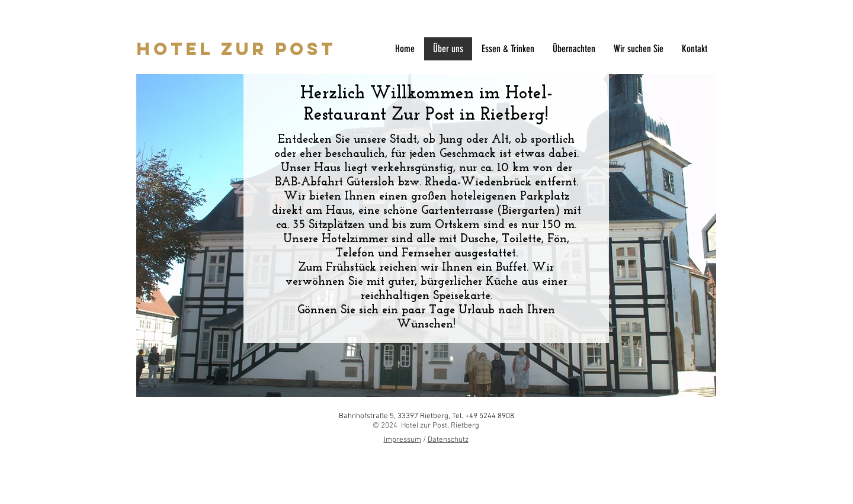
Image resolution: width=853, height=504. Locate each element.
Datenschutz (448, 440)
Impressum (403, 440)
